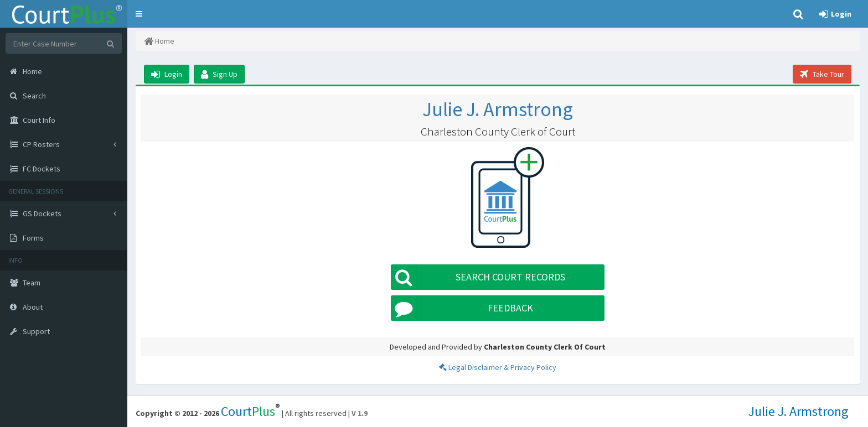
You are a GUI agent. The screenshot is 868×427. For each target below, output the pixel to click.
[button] (139, 14)
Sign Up (219, 74)
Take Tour (822, 74)
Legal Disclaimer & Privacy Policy (498, 367)
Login (167, 74)
